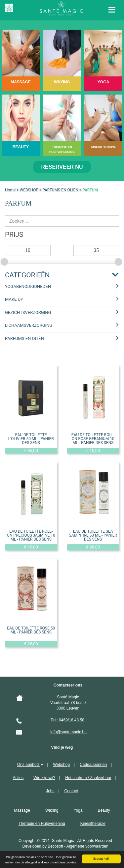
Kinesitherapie (93, 824)
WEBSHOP (29, 190)
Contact (71, 791)
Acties (18, 778)
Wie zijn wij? (44, 778)
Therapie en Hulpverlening (42, 824)
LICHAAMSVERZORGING (29, 325)
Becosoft (55, 846)
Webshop (62, 765)
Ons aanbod (30, 765)
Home (10, 190)
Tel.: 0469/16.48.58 (68, 720)
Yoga (78, 810)
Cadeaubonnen (93, 765)
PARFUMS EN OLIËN (60, 190)
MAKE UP (14, 299)
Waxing (52, 810)
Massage (22, 810)
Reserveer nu (62, 167)
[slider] (5, 261)
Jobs (50, 791)
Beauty (104, 810)
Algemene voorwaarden (87, 846)
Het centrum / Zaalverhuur (88, 778)
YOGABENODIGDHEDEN (28, 286)
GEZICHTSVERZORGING (28, 312)
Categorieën (27, 275)
